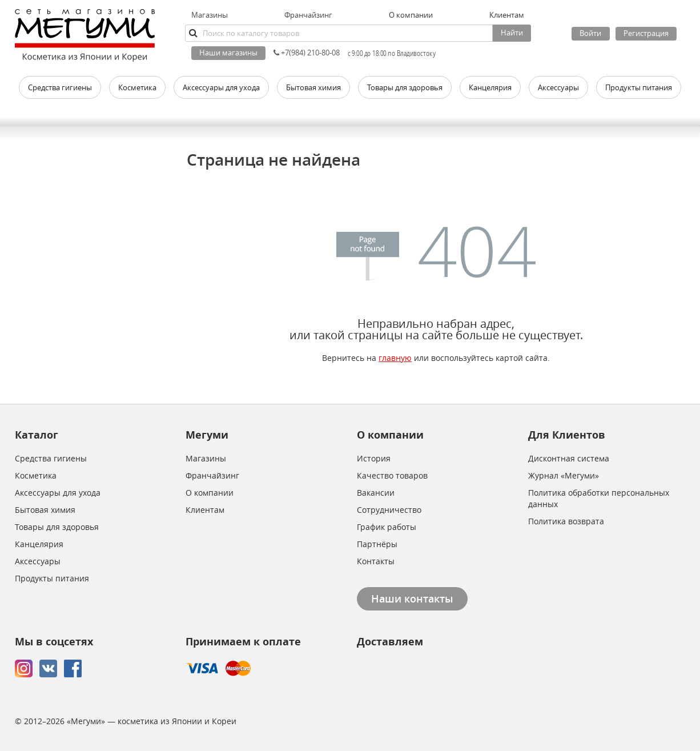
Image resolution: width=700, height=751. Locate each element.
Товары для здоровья (57, 527)
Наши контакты (412, 599)
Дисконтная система (569, 458)
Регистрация (646, 33)
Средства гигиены (51, 458)
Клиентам (205, 510)
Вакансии (376, 493)
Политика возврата (566, 521)
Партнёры (377, 544)
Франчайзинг (308, 15)
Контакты (376, 561)
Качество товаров (392, 475)
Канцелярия (39, 544)
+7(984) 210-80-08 (307, 53)
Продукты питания (52, 578)
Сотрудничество (389, 510)
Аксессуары (38, 561)
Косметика (36, 475)
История (374, 458)
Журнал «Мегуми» (564, 475)
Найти (512, 33)
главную (395, 358)
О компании (210, 493)
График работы (387, 527)
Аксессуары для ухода (58, 493)
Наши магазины (228, 53)
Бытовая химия (45, 510)
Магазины (210, 15)
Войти (590, 33)
